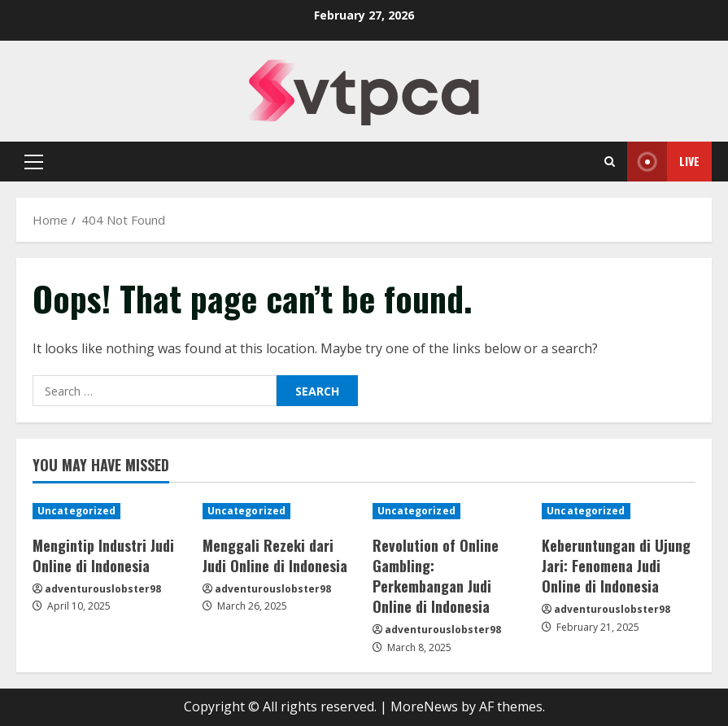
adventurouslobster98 (103, 589)
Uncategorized (76, 511)
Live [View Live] (663, 162)
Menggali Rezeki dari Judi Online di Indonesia (275, 555)
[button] (34, 162)
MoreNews (424, 706)
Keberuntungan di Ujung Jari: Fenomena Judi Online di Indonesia (616, 566)
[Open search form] (610, 162)
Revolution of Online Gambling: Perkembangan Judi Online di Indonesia (436, 576)
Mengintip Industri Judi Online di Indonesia (103, 555)
